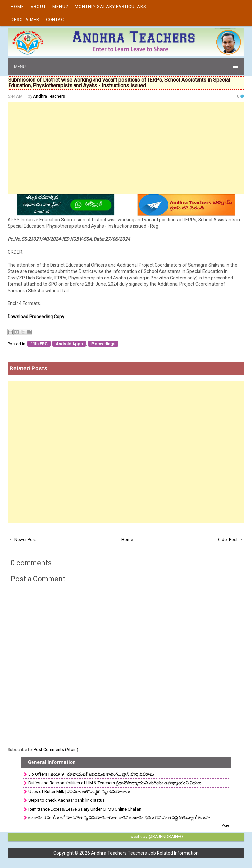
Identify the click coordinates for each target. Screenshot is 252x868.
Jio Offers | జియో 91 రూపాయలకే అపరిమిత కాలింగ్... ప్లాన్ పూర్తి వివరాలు (91, 774)
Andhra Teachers (49, 96)
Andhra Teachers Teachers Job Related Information (145, 853)
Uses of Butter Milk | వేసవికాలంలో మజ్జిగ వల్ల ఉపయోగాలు (79, 792)
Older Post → (230, 539)
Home (17, 6)
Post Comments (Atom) (56, 750)
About (38, 6)
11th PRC (39, 344)
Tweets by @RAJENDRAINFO (156, 837)
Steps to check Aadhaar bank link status (66, 800)
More (225, 825)
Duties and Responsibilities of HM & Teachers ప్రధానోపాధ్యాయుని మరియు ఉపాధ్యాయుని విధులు (115, 783)
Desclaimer (25, 20)
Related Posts (29, 369)
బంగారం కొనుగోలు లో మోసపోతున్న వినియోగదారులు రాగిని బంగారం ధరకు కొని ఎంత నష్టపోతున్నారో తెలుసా (119, 818)
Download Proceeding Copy (36, 317)
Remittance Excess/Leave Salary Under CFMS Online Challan (85, 809)
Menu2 (60, 6)
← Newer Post (23, 539)
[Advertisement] (126, 148)
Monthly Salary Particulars (111, 6)
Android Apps (69, 344)
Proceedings (103, 344)
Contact (56, 20)
